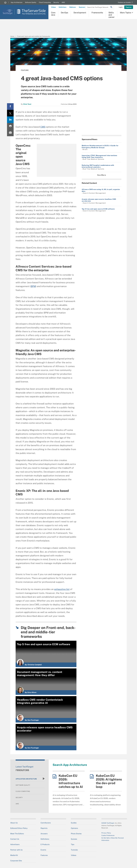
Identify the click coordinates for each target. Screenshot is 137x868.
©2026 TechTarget (108, 823)
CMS (43, 127)
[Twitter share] (10, 113)
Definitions (63, 7)
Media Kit (14, 855)
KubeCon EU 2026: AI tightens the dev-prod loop (109, 781)
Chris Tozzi (27, 104)
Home (12, 36)
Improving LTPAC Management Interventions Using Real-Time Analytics (99, 156)
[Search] (111, 8)
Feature (25, 70)
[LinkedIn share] (10, 120)
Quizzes (74, 839)
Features (44, 855)
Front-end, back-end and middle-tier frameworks (34, 36)
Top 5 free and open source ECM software (98, 209)
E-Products (45, 844)
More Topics (127, 13)
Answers (44, 834)
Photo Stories (76, 834)
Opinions (74, 828)
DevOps (64, 13)
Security (56, 2)
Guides (74, 823)
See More (102, 175)
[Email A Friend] (10, 133)
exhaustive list (62, 589)
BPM (33, 286)
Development (80, 13)
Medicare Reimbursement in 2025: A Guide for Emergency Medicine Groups (100, 147)
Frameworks (97, 13)
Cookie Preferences (108, 835)
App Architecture (17, 2)
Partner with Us (16, 850)
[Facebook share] (10, 107)
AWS (63, 2)
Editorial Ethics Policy (19, 828)
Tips (73, 844)
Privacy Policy (106, 833)
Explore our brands (124, 2)
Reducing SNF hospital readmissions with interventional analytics (98, 166)
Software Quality (31, 2)
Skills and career (111, 14)
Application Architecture (30, 779)
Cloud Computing (45, 2)
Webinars (73, 7)
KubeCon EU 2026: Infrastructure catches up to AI (71, 781)
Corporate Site (16, 861)
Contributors (46, 823)
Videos (53, 7)
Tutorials (74, 850)
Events (43, 850)
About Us (14, 823)
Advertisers (15, 844)
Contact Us (15, 839)
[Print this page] (10, 126)
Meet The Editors (17, 834)
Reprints (44, 828)
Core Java (53, 14)
